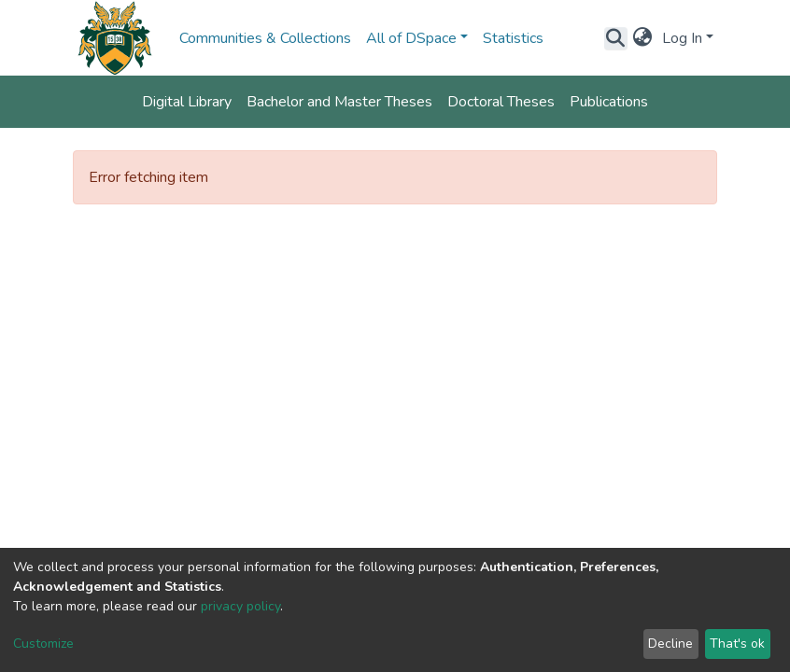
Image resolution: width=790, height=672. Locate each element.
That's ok (737, 644)
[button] (643, 38)
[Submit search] (616, 38)
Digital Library (187, 102)
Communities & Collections (265, 38)
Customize (43, 644)
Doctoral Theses (501, 102)
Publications (609, 102)
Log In (682, 38)
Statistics (513, 38)
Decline (670, 644)
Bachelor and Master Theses (339, 102)
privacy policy (240, 606)
